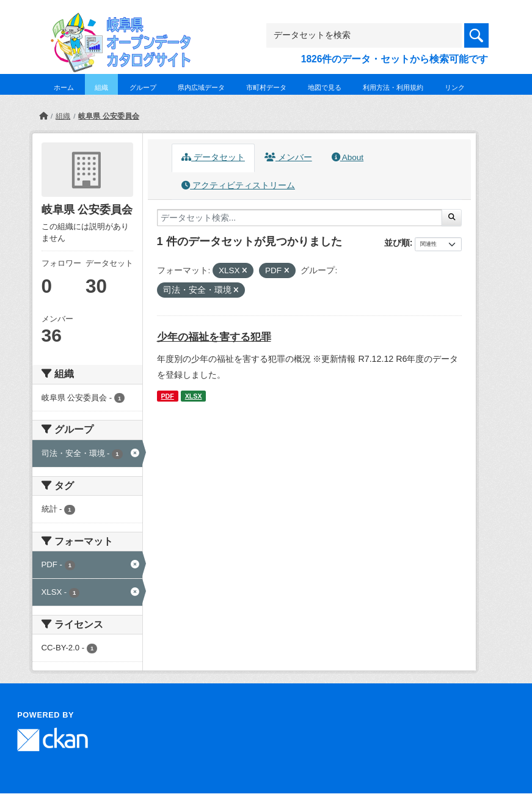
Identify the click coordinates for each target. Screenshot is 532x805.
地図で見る (325, 87)
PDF (167, 396)
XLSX (194, 396)
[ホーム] (43, 116)
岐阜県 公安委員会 (108, 116)
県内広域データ (201, 87)
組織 (101, 87)
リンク (455, 87)
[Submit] (452, 218)
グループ (143, 87)
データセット (213, 157)
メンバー (288, 157)
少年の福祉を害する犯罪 (214, 337)
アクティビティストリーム (238, 186)
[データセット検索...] (300, 218)
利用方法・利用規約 (393, 87)
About (348, 157)
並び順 (397, 243)
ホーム (64, 87)
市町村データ (266, 87)
